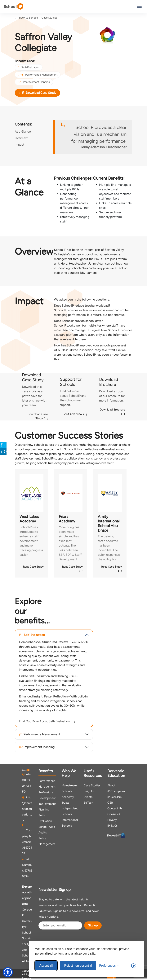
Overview (21, 138)
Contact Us (115, 808)
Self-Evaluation (29, 67)
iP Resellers (114, 797)
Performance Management (38, 75)
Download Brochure (112, 412)
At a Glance (23, 132)
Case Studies (92, 785)
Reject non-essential (78, 966)
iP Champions (116, 791)
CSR (110, 803)
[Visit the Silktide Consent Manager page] (133, 966)
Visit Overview (75, 414)
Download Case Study (37, 93)
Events (88, 797)
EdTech (88, 803)
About (111, 785)
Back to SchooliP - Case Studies (36, 18)
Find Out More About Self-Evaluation (47, 721)
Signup (93, 925)
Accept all (46, 966)
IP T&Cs (112, 826)
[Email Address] (60, 925)
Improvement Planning (34, 82)
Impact (20, 145)
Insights (89, 791)
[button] (8, 972)
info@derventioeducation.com (27, 809)
